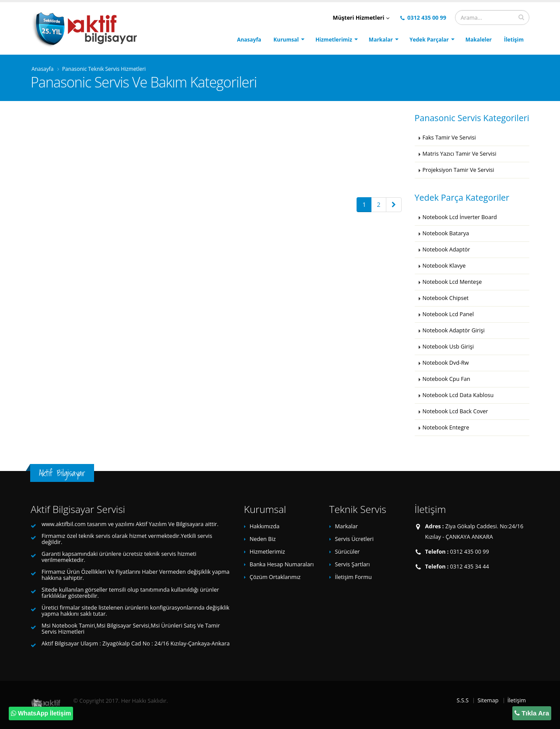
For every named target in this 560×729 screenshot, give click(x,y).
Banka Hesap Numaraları (282, 564)
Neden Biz (263, 539)
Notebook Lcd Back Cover (455, 411)
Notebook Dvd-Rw (446, 363)
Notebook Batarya (446, 233)
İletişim (514, 40)
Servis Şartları (353, 564)
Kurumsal (286, 40)
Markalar (381, 40)
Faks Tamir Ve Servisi (449, 138)
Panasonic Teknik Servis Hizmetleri (104, 69)
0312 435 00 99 (423, 18)
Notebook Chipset (446, 298)
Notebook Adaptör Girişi (454, 330)
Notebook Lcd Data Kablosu (458, 395)
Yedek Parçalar (429, 40)
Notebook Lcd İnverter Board (460, 217)
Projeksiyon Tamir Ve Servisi (458, 170)
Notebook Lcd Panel (448, 314)
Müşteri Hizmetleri (361, 18)
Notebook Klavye (444, 266)
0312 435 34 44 (470, 567)
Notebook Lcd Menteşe (452, 282)
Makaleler (479, 40)
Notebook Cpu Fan (446, 379)
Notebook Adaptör (446, 249)
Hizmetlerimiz (334, 40)
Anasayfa (249, 40)
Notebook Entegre (446, 427)
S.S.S (463, 700)
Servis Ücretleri (354, 539)
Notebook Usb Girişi (448, 347)
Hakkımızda (265, 526)
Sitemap (488, 700)
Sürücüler (348, 552)
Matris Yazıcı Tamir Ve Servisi (460, 154)
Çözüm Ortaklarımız (275, 577)
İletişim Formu (353, 577)
